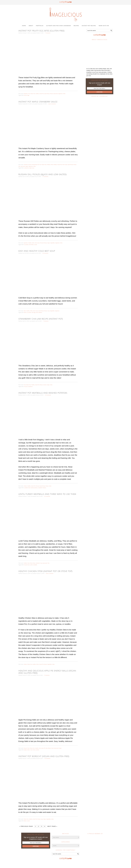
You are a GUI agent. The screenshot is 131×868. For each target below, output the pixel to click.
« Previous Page (26, 826)
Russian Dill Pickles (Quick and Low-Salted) (42, 174)
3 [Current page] (42, 826)
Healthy (37, 94)
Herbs (52, 165)
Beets (25, 312)
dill (30, 245)
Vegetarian (60, 94)
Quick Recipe (47, 94)
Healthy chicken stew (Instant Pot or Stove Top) (45, 571)
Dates (29, 750)
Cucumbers (26, 245)
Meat (28, 563)
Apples (25, 750)
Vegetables (53, 243)
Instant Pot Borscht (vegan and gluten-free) (44, 756)
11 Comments (45, 177)
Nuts (31, 750)
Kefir (37, 312)
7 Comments (48, 33)
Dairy (25, 311)
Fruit (29, 94)
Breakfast (26, 94)
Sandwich (38, 563)
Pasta (31, 563)
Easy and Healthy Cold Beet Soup (37, 251)
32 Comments (47, 758)
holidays (55, 165)
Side (19, 166)
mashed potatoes (34, 488)
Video (64, 94)
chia (25, 386)
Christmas (26, 165)
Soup (48, 311)
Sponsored (56, 94)
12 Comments (48, 395)
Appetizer (26, 243)
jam (27, 386)
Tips (49, 563)
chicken (25, 486)
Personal (42, 243)
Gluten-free (33, 94)
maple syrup (32, 168)
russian (36, 245)
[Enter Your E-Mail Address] (100, 88)
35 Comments (47, 496)
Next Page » (52, 826)
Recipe (52, 94)
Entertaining (34, 165)
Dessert (30, 165)
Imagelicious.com (65, 14)
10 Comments (45, 253)
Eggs (28, 95)
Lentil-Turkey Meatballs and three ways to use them (47, 494)
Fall (38, 165)
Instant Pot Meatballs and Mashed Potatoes (43, 393)
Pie (45, 748)
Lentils (31, 565)
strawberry (30, 386)
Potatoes (44, 488)
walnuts (38, 750)
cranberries (26, 168)
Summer (45, 385)
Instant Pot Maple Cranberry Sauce (38, 102)
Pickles (32, 245)
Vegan (27, 166)
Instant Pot (42, 94)
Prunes (34, 750)
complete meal (27, 488)
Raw (47, 748)
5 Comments (47, 675)
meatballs (40, 488)
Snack (53, 748)
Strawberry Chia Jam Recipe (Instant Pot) (41, 319)
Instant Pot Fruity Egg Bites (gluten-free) (41, 31)
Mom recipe (65, 165)
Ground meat (27, 565)
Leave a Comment (52, 104)
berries (25, 95)
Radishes (40, 312)
